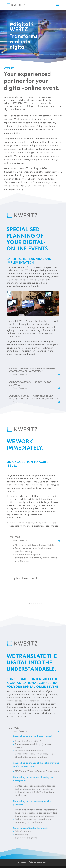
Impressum (21, 862)
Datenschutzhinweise (38, 862)
